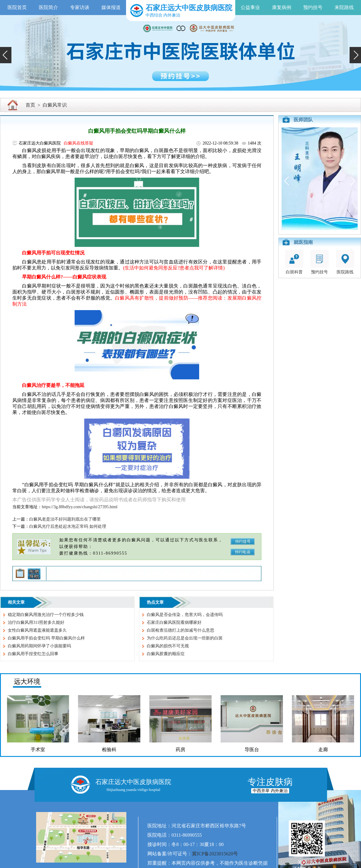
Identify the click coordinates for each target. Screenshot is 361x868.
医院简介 (48, 7)
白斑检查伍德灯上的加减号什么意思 (180, 630)
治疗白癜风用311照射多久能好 (36, 622)
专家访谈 (80, 7)
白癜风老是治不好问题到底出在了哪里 (65, 519)
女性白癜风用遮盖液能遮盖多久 (37, 630)
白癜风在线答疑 (79, 143)
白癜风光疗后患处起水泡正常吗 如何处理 (68, 526)
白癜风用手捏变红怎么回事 (33, 654)
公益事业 (250, 7)
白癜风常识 (55, 105)
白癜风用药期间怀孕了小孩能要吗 (39, 646)
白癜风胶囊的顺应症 (166, 654)
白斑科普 (294, 262)
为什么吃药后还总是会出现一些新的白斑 (185, 638)
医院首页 (17, 7)
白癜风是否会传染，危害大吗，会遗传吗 (185, 615)
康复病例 (282, 7)
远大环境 (27, 681)
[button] (6, 55)
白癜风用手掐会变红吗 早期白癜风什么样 (46, 638)
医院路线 (345, 262)
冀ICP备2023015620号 (215, 854)
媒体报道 (111, 7)
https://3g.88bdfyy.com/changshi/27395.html (80, 507)
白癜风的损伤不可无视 (168, 646)
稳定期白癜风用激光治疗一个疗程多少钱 (46, 615)
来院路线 (344, 7)
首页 (30, 105)
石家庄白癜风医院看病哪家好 (174, 622)
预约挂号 (313, 7)
